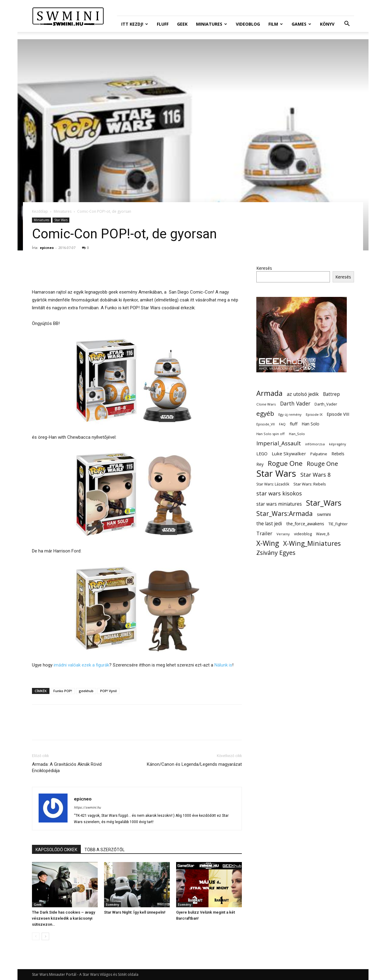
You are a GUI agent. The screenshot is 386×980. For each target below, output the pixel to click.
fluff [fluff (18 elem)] (294, 424)
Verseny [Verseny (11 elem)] (283, 534)
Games (301, 24)
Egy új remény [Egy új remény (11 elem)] (290, 414)
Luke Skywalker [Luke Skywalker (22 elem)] (289, 453)
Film (276, 24)
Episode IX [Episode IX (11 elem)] (314, 414)
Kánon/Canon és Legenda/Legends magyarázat (194, 764)
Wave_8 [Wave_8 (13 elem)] (323, 534)
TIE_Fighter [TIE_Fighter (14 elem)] (338, 524)
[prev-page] (36, 936)
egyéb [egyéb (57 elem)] (265, 414)
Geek (182, 24)
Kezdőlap (40, 211)
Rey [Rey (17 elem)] (260, 464)
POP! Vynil (108, 691)
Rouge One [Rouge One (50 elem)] (322, 464)
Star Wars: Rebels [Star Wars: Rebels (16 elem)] (310, 484)
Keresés (264, 268)
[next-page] (45, 936)
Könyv (327, 24)
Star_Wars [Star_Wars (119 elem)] (324, 503)
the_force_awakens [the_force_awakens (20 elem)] (305, 523)
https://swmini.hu (87, 808)
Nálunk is (223, 665)
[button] (347, 24)
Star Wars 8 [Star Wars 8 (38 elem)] (316, 474)
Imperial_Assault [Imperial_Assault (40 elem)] (279, 443)
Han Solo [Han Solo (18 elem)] (310, 424)
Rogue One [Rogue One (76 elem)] (285, 463)
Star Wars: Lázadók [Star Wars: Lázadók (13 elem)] (273, 484)
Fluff (163, 24)
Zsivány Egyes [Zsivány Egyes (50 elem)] (276, 553)
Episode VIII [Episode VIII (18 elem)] (338, 414)
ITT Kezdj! (135, 24)
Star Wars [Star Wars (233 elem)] (276, 474)
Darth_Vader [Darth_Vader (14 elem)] (326, 404)
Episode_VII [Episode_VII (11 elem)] (266, 424)
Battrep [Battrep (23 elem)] (331, 394)
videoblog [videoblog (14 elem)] (303, 534)
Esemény (112, 905)
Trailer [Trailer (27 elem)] (264, 533)
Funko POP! (63, 691)
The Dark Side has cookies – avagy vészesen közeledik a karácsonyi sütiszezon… (63, 918)
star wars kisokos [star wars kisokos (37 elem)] (279, 493)
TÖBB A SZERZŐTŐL (104, 850)
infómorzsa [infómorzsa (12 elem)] (315, 444)
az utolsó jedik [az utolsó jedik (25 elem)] (303, 394)
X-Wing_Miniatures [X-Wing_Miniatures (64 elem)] (312, 543)
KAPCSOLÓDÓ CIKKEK (56, 850)
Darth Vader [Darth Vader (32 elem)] (295, 404)
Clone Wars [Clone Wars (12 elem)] (266, 404)
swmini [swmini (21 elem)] (324, 514)
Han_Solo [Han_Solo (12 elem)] (297, 434)
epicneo (47, 248)
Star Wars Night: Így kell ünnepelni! (135, 912)
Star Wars (61, 220)
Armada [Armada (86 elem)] (269, 393)
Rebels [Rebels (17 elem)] (338, 454)
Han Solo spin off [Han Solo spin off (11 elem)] (271, 434)
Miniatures (212, 24)
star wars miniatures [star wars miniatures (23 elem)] (279, 504)
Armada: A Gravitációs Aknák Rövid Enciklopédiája (67, 767)
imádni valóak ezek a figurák (81, 665)
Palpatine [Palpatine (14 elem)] (319, 454)
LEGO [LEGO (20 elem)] (262, 453)
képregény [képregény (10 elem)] (337, 444)
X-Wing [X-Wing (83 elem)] (268, 543)
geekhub (86, 691)
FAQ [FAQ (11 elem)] (282, 424)
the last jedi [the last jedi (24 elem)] (269, 524)
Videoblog (248, 24)
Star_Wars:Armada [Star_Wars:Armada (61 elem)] (285, 513)
